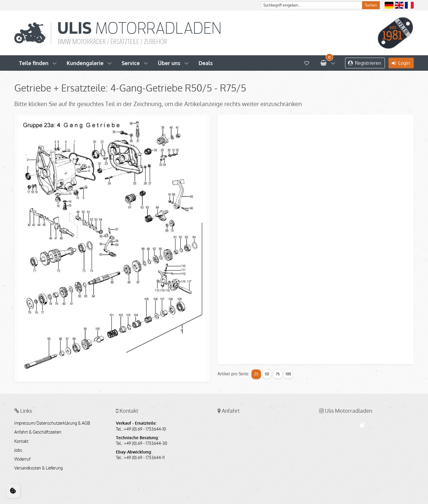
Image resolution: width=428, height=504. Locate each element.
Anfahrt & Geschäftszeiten (38, 432)
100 (288, 374)
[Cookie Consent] (13, 491)
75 (278, 374)
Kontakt (21, 441)
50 (267, 374)
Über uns (169, 63)
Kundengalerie (85, 63)
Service (131, 63)
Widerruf (22, 459)
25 (256, 374)
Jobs (18, 450)
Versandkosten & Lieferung (38, 468)
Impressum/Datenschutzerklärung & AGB (52, 423)
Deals (206, 63)
